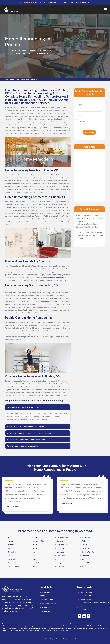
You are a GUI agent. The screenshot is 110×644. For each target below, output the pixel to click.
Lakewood (61, 556)
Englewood (37, 552)
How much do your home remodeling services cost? (26, 427)
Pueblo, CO (85, 610)
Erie (34, 556)
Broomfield (12, 552)
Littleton (60, 559)
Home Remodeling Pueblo (28, 79)
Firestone (36, 559)
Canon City (12, 556)
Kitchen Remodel (49, 599)
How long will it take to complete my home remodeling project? (31, 433)
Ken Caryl (61, 548)
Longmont (61, 563)
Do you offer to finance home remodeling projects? (26, 440)
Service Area (47, 612)
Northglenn (86, 537)
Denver (35, 548)
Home (7, 79)
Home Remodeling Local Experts (51, 639)
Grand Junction (63, 537)
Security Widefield (89, 552)
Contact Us (46, 608)
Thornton (85, 556)
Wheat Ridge (87, 563)
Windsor (85, 566)
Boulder (11, 545)
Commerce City (38, 541)
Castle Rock (12, 559)
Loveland (60, 566)
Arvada (10, 537)
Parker (84, 541)
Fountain (36, 566)
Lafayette (61, 552)
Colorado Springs (14, 566)
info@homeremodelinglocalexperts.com (76, 2)
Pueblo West (87, 548)
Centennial (12, 563)
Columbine (36, 537)
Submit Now (89, 132)
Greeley (60, 541)
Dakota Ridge (37, 545)
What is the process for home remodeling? (23, 446)
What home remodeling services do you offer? (24, 407)
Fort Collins (37, 563)
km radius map (89, 176)
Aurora (10, 541)
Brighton (11, 548)
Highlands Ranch (63, 545)
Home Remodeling (49, 604)
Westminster (87, 559)
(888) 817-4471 (87, 595)
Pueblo (14, 79)
